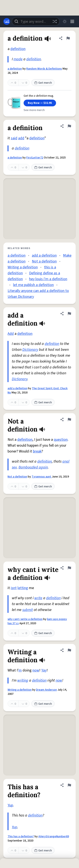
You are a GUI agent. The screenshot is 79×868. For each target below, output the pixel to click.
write (38, 598)
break (37, 451)
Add (11, 334)
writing (23, 680)
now (36, 670)
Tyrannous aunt (42, 477)
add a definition (44, 255)
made (18, 59)
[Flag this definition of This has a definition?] (69, 785)
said (14, 138)
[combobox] (36, 21)
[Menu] (72, 21)
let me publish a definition (33, 285)
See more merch (34, 110)
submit (28, 610)
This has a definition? (21, 836)
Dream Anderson (46, 690)
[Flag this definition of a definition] (68, 38)
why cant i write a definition (25, 619)
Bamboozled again (33, 467)
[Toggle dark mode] (65, 21)
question (61, 440)
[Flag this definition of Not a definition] (69, 419)
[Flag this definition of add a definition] (69, 314)
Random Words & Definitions (44, 69)
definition (18, 49)
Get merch (43, 83)
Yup (10, 805)
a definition (15, 69)
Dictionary (30, 350)
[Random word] (55, 21)
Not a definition (44, 261)
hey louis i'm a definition (48, 279)
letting (23, 588)
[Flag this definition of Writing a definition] (69, 650)
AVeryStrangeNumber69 (54, 836)
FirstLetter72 (35, 158)
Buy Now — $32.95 (40, 103)
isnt (14, 588)
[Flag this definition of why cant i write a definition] (69, 568)
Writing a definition (23, 267)
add (21, 138)
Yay (44, 670)
